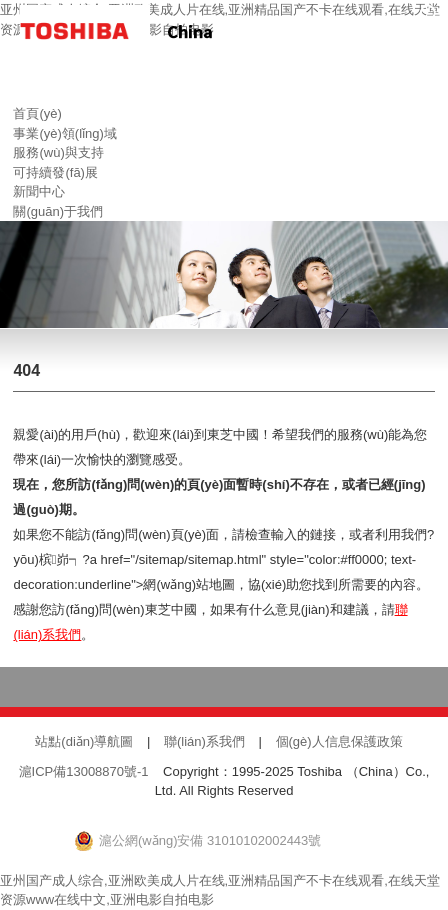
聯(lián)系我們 (204, 741)
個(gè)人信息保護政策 (339, 741)
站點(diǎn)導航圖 (84, 741)
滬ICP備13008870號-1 (84, 771)
